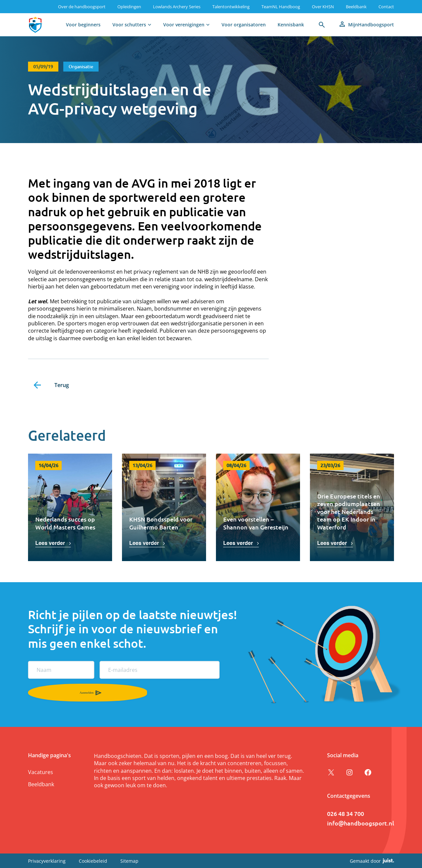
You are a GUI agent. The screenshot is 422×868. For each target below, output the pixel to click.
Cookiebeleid (93, 861)
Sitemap (129, 861)
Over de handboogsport (82, 7)
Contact (386, 7)
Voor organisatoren (244, 25)
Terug (62, 385)
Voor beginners (83, 25)
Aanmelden (37, 693)
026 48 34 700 (346, 813)
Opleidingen (129, 7)
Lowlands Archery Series (177, 7)
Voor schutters (129, 25)
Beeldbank (356, 7)
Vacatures (41, 772)
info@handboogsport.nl (361, 823)
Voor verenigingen (184, 25)
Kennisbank (291, 25)
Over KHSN (323, 7)
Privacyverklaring (47, 861)
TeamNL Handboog (281, 7)
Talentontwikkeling (231, 7)
